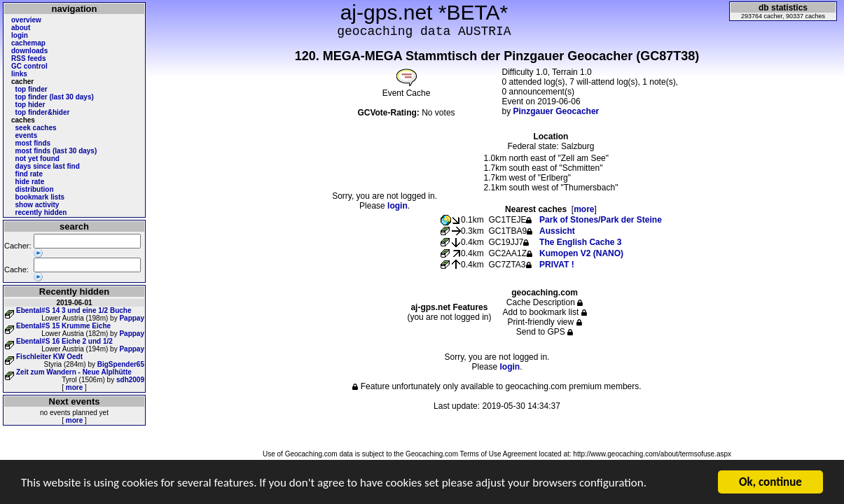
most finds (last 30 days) (56, 151)
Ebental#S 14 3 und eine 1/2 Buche (74, 310)
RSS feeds (28, 58)
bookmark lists (40, 197)
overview (26, 20)
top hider (30, 105)
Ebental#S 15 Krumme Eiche (63, 326)
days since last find (48, 166)
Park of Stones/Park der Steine (601, 220)
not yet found (37, 159)
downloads (29, 51)
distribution (35, 189)
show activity (37, 205)
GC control (29, 66)
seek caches (36, 128)
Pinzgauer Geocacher (556, 111)
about (21, 28)
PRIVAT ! (557, 265)
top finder (32, 89)
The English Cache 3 (580, 242)
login (20, 35)
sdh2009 (130, 380)
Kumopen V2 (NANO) (581, 253)
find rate (29, 174)
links (19, 74)
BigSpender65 (121, 364)
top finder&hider (43, 112)
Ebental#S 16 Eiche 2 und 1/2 (64, 341)
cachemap (28, 43)
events (27, 135)
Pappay (132, 318)
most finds (33, 143)
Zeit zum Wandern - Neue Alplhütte (74, 372)
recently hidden (41, 212)
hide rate (30, 182)
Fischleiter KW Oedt (49, 357)
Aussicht (557, 231)
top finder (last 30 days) (55, 97)
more (74, 387)
